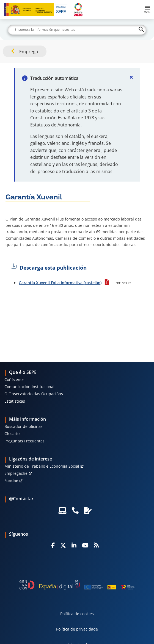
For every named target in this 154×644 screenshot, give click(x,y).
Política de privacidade (77, 629)
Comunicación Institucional (29, 387)
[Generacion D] (77, 585)
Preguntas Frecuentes (24, 441)
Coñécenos (14, 379)
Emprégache (16, 473)
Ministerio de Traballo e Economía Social (42, 466)
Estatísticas (15, 401)
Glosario (12, 433)
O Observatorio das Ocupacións (34, 394)
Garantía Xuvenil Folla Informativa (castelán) (60, 283)
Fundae (11, 480)
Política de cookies (77, 614)
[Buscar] (77, 30)
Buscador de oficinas (24, 426)
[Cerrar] (131, 77)
